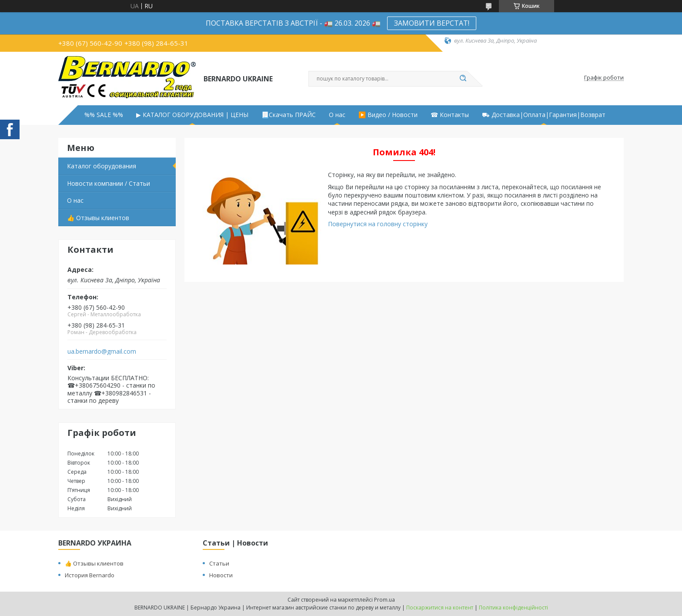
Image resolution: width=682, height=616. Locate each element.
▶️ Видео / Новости (388, 115)
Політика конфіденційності (513, 608)
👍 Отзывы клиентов (98, 218)
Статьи (219, 563)
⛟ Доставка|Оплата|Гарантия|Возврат (544, 115)
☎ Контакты (450, 115)
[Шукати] (463, 79)
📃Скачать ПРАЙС (289, 115)
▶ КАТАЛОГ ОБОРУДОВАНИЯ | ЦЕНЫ (192, 115)
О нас (337, 115)
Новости (221, 575)
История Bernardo (90, 575)
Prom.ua (384, 600)
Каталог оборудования (102, 166)
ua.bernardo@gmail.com (102, 352)
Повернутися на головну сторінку (378, 224)
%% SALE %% (104, 115)
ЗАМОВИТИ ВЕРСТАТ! (432, 23)
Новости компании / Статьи (109, 183)
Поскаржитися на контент (440, 608)
